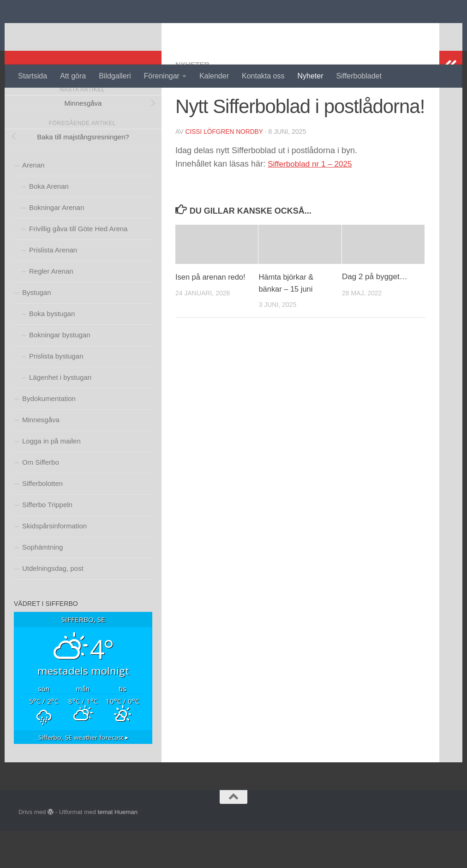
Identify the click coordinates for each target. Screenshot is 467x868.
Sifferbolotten (42, 520)
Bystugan (37, 329)
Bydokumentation (49, 435)
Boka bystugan (52, 350)
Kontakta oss (263, 76)
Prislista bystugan (56, 393)
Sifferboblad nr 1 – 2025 (312, 200)
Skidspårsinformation (54, 563)
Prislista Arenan (53, 287)
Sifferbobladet (359, 76)
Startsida (33, 76)
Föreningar (162, 76)
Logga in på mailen (51, 478)
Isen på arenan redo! (212, 314)
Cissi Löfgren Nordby (225, 168)
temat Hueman (117, 849)
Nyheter (310, 76)
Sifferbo (54, 32)
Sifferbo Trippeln (47, 542)
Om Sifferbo (41, 499)
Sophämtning (42, 584)
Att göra (73, 76)
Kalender (214, 76)
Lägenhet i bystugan (60, 414)
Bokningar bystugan (60, 372)
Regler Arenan (51, 308)
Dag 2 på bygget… (375, 314)
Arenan (33, 202)
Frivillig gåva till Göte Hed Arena (78, 266)
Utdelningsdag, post (53, 605)
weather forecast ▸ (83, 774)
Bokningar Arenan (57, 244)
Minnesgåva (41, 457)
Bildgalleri (115, 76)
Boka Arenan (49, 223)
